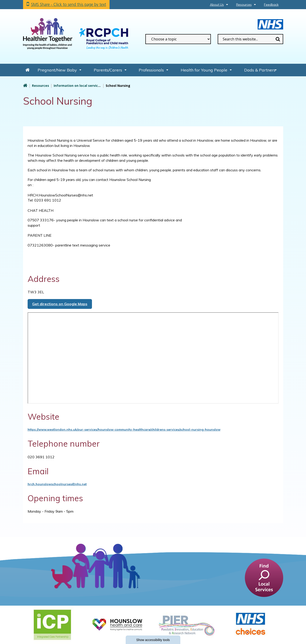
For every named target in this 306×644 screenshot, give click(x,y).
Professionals (151, 70)
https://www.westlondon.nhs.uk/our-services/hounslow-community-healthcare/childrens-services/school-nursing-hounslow (124, 429)
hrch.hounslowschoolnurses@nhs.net (57, 484)
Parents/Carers (108, 70)
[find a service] (264, 577)
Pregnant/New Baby (57, 70)
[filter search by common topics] (178, 39)
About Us (217, 5)
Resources (244, 5)
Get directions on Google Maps (60, 304)
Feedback (271, 5)
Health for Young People (204, 70)
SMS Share (69, 4)
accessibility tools (153, 640)
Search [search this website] (278, 39)
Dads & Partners (260, 70)
